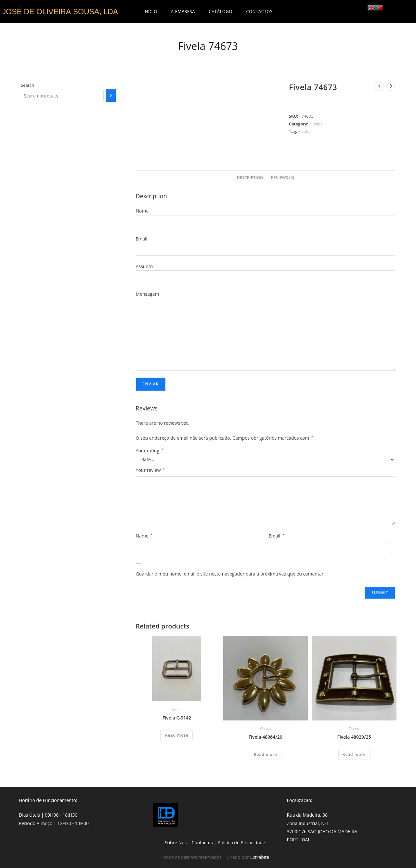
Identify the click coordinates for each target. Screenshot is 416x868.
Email (277, 536)
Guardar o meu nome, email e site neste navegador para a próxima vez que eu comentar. (230, 574)
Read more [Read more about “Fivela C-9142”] (177, 735)
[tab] (250, 178)
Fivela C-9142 (177, 718)
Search (27, 85)
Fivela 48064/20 (266, 737)
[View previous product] (379, 86)
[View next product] (391, 86)
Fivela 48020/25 (354, 737)
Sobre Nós (176, 842)
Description (250, 178)
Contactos (202, 842)
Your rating (150, 451)
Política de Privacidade (241, 842)
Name (144, 536)
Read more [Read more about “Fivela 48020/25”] (354, 754)
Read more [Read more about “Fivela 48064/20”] (266, 754)
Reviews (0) (283, 178)
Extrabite (260, 857)
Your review (150, 470)
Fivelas (316, 124)
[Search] (111, 96)
